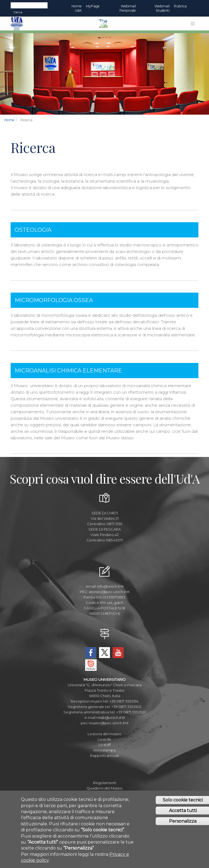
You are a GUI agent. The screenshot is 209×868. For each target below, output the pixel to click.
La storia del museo (104, 734)
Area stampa (104, 750)
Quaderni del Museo (104, 788)
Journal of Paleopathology (105, 794)
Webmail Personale (128, 8)
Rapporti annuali (104, 756)
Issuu (91, 665)
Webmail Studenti (162, 8)
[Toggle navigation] (193, 24)
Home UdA (77, 8)
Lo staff (105, 745)
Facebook (91, 653)
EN (194, 6)
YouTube (118, 653)
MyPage (93, 6)
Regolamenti (105, 783)
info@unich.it (110, 586)
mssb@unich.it (110, 717)
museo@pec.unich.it (108, 723)
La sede (104, 739)
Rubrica (180, 6)
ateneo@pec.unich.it (109, 592)
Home (9, 120)
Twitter (104, 653)
